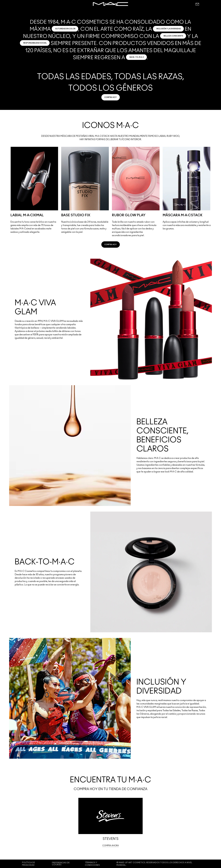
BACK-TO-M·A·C (137, 57)
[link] (111, 97)
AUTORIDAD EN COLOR (65, 29)
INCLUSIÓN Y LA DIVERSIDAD (169, 29)
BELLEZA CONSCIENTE (173, 36)
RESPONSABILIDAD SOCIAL (35, 43)
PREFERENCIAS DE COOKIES (61, 864)
